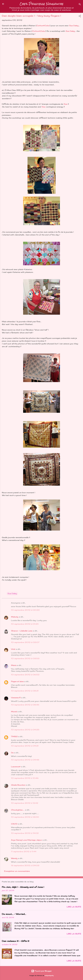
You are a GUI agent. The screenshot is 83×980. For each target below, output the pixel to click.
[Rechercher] (80, 5)
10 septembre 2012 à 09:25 (25, 730)
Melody (15, 617)
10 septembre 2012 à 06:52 (25, 675)
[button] (80, 16)
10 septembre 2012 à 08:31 (25, 691)
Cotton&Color (43, 26)
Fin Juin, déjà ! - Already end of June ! (23, 887)
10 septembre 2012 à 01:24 (25, 624)
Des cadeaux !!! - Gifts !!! (16, 941)
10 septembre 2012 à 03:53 (25, 658)
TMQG (14, 736)
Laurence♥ (16, 767)
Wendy (14, 858)
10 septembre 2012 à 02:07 (25, 642)
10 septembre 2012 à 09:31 (25, 746)
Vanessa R (16, 698)
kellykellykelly (49, 976)
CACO (14, 824)
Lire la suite (74, 907)
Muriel (14, 712)
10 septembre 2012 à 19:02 (25, 833)
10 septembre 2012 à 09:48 (25, 760)
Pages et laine (17, 681)
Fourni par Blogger (41, 971)
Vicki (13, 649)
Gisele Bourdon (18, 785)
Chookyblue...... (18, 810)
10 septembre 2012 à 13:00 (25, 817)
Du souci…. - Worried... (14, 914)
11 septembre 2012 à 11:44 (24, 852)
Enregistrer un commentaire (17, 871)
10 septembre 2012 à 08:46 (25, 705)
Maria (14, 665)
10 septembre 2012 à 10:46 (25, 778)
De (12, 753)
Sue (66, 104)
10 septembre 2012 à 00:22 (25, 610)
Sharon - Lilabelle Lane (22, 631)
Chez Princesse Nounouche (42, 4)
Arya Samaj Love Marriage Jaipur (26, 840)
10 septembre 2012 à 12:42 (25, 803)
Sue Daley (74, 26)
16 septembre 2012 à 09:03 (25, 865)
